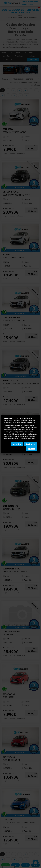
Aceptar (17, 444)
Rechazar (30, 444)
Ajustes (31, 449)
